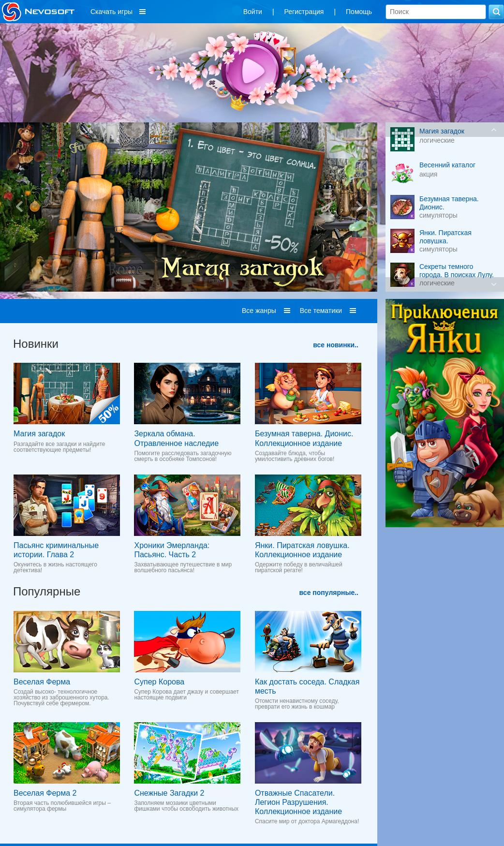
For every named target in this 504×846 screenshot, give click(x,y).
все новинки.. (336, 345)
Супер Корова (159, 682)
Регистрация (304, 12)
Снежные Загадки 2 (169, 793)
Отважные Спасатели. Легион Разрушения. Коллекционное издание (298, 802)
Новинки (36, 344)
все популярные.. (329, 593)
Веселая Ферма (42, 682)
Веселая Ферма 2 (45, 793)
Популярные (47, 591)
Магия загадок (39, 434)
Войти (253, 12)
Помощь (359, 12)
